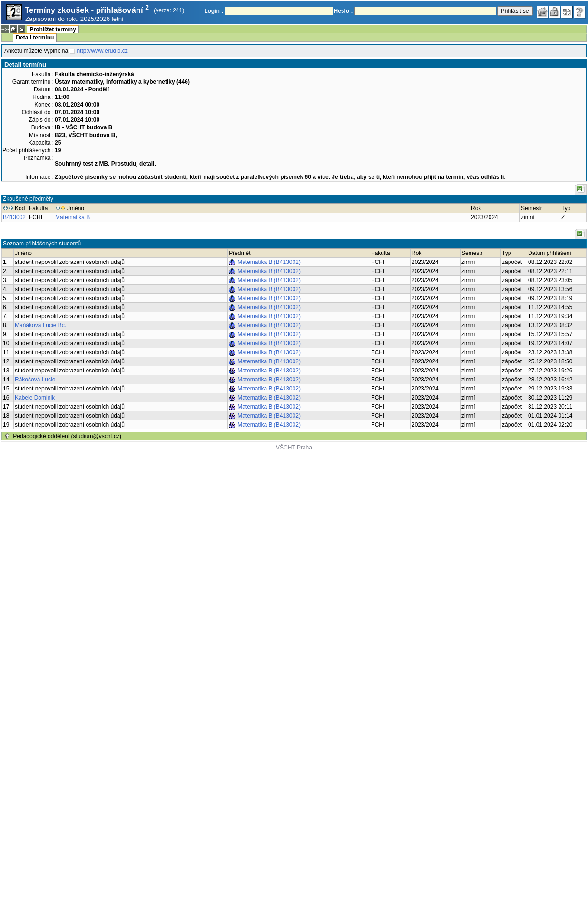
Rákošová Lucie (35, 380)
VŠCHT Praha (294, 448)
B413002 (14, 217)
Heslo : (343, 11)
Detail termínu (35, 38)
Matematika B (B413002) (269, 262)
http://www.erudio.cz (102, 51)
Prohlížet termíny (53, 29)
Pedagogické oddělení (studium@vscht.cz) (67, 436)
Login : (214, 11)
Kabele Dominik (35, 398)
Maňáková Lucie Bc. (40, 325)
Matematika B (73, 217)
